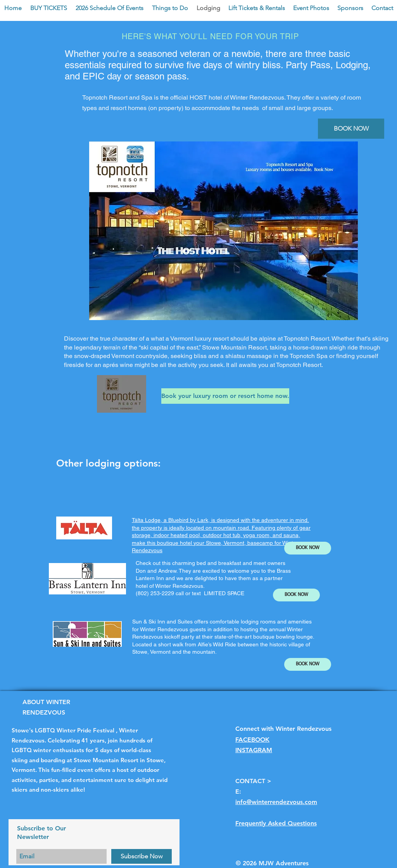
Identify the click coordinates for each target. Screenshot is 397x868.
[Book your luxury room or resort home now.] (225, 396)
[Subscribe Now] (142, 856)
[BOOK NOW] (351, 129)
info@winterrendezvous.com (276, 802)
